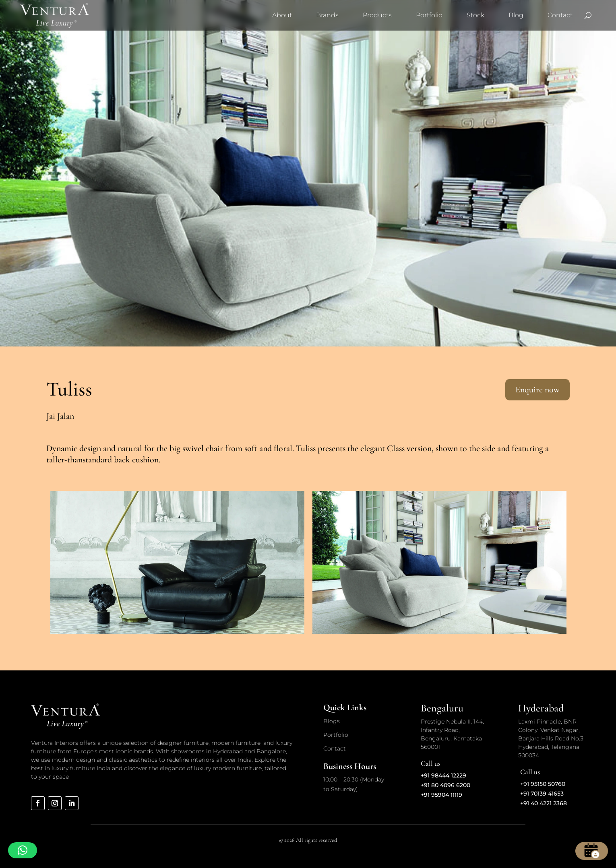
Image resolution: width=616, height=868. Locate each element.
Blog (516, 15)
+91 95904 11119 (441, 795)
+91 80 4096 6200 (445, 785)
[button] (23, 850)
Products (377, 15)
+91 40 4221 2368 (544, 803)
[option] (177, 562)
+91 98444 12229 (443, 775)
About (282, 15)
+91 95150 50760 (543, 784)
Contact (560, 15)
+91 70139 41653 (542, 794)
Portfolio (429, 15)
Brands (327, 15)
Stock (475, 15)
